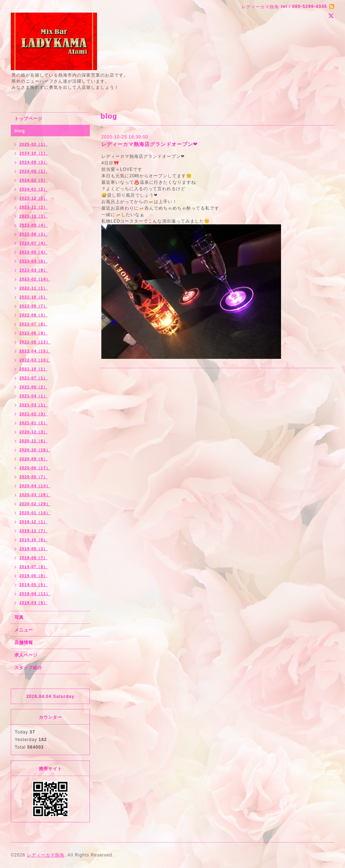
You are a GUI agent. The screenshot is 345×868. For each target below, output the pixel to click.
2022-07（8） (34, 324)
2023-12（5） (34, 198)
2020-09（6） (34, 459)
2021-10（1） (34, 369)
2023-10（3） (34, 216)
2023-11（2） (34, 207)
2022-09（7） (34, 306)
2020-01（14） (35, 513)
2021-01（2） (34, 423)
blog (20, 131)
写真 (19, 617)
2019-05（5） (34, 585)
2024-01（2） (34, 189)
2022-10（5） (34, 297)
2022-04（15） (35, 351)
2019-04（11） (35, 594)
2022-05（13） (35, 342)
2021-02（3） (34, 414)
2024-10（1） (34, 153)
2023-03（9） (34, 270)
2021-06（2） (34, 387)
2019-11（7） (34, 531)
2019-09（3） (34, 549)
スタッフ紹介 (28, 668)
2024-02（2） (34, 180)
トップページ (28, 119)
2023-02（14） (35, 279)
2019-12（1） (34, 522)
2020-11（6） (34, 441)
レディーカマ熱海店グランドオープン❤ (149, 144)
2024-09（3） (34, 162)
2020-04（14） (35, 486)
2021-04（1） (34, 396)
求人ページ (26, 655)
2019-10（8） (34, 540)
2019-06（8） (34, 576)
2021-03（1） (34, 405)
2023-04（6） (34, 261)
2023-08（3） (34, 234)
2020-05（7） (34, 477)
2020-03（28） (35, 495)
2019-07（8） (34, 567)
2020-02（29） (35, 504)
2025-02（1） (34, 144)
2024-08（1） (34, 171)
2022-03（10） (35, 360)
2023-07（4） (34, 243)
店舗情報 (24, 643)
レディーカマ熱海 (46, 855)
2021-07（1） (34, 378)
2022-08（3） (34, 315)
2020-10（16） (35, 450)
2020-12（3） (34, 432)
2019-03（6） (34, 603)
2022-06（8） (34, 333)
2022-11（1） (34, 288)
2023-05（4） (34, 252)
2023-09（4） (34, 225)
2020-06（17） (35, 468)
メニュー (24, 630)
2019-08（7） (34, 558)
